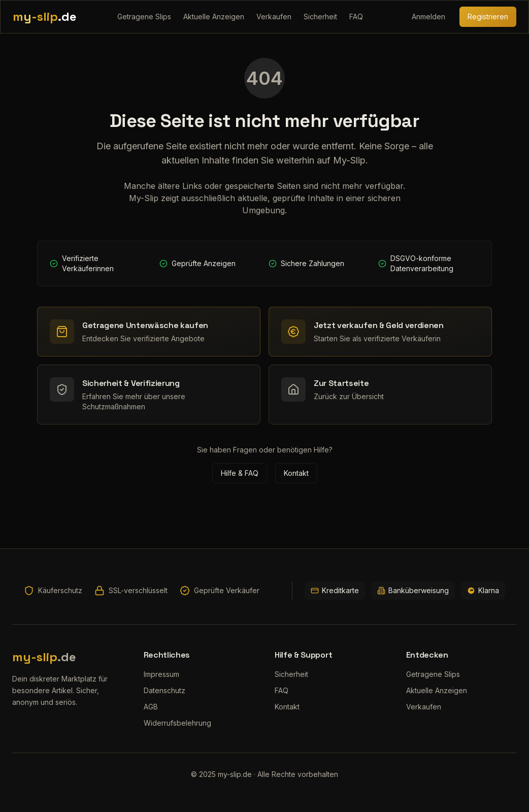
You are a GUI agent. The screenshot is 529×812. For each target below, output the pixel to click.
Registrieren (488, 17)
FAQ (356, 17)
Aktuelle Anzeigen (214, 17)
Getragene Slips (144, 17)
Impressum (161, 674)
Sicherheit (320, 17)
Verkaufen (274, 17)
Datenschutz (164, 690)
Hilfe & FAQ (240, 473)
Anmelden (428, 17)
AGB (151, 707)
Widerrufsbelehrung (177, 723)
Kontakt (296, 473)
